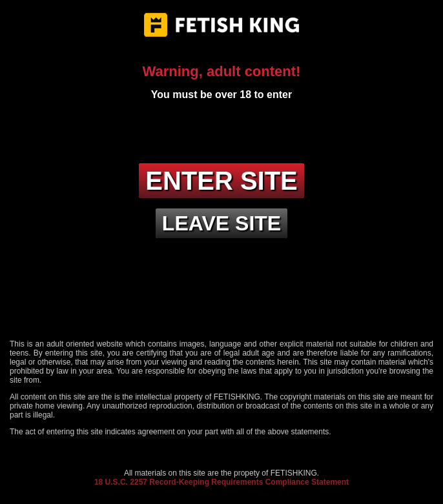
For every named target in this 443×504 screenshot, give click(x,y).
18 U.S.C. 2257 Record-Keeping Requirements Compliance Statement (221, 482)
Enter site (221, 181)
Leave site (221, 223)
